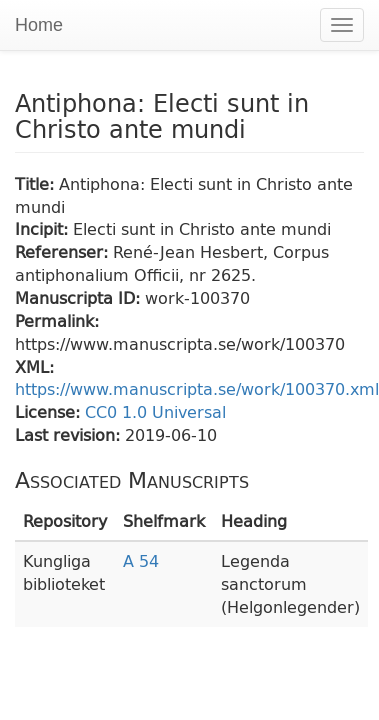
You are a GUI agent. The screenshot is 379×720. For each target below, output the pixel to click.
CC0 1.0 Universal (155, 411)
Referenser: (64, 251)
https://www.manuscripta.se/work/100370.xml (197, 388)
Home (39, 25)
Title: (37, 183)
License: (50, 411)
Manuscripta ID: (80, 297)
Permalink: (57, 320)
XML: (34, 366)
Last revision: (70, 434)
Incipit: (44, 228)
